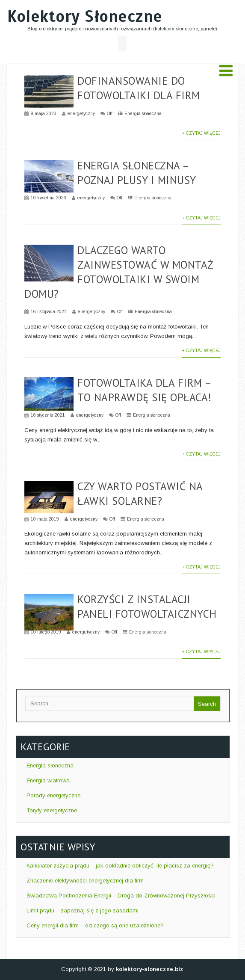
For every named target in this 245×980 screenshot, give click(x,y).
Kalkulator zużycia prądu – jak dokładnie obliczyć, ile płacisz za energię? (119, 866)
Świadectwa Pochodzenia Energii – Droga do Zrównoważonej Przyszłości (120, 896)
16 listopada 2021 (49, 312)
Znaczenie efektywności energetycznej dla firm (84, 881)
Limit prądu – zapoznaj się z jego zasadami (82, 910)
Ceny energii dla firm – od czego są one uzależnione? (94, 925)
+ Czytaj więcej (201, 133)
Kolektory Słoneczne (85, 16)
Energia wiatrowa (47, 780)
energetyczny (81, 114)
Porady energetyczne (53, 795)
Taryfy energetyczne (51, 810)
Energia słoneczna (143, 114)
